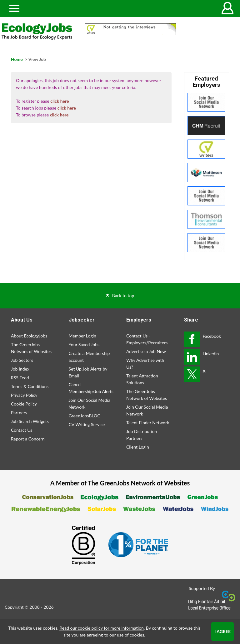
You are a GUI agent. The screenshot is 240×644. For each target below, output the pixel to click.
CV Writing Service (87, 424)
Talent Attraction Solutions (142, 379)
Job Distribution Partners (142, 435)
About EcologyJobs (29, 336)
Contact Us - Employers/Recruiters (147, 339)
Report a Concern (28, 439)
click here (60, 101)
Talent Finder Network (148, 423)
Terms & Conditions (30, 386)
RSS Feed (20, 378)
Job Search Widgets (30, 421)
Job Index (20, 369)
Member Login (82, 336)
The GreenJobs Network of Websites (31, 348)
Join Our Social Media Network (90, 403)
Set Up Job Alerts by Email (88, 372)
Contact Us (22, 430)
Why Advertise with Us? (145, 364)
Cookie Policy (24, 404)
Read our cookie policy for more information (101, 628)
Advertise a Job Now (146, 351)
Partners (19, 413)
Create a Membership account (89, 357)
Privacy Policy (24, 395)
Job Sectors (22, 360)
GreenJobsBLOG (85, 416)
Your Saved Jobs (84, 344)
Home (17, 59)
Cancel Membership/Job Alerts (91, 388)
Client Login (138, 447)
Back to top (123, 295)
